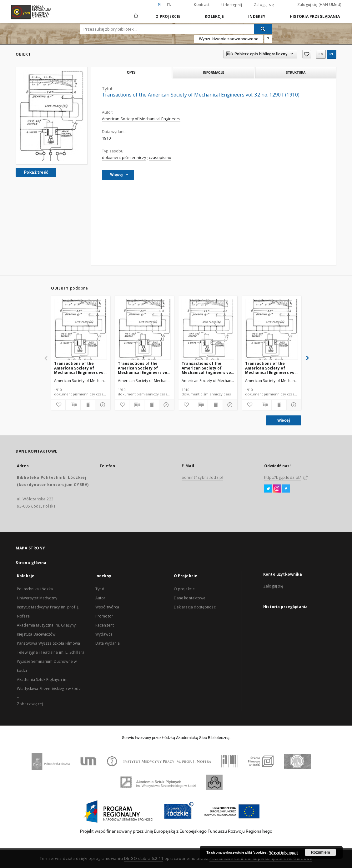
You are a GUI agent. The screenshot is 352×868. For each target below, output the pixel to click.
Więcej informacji (284, 852)
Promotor (104, 616)
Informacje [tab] (214, 72)
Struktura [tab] (296, 72)
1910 (106, 138)
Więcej (284, 420)
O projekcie (184, 589)
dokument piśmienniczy (124, 158)
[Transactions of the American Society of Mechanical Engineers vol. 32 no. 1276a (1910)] (80, 330)
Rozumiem (321, 852)
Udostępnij (232, 5)
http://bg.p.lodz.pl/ (283, 477)
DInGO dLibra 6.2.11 (144, 858)
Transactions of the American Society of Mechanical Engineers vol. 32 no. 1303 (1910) (144, 368)
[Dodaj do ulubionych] (58, 405)
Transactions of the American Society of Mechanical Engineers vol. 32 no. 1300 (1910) (208, 368)
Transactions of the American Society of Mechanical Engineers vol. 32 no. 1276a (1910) (80, 368)
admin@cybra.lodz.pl (202, 477)
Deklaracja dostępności (195, 607)
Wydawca (104, 634)
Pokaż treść (36, 172)
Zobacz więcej (30, 704)
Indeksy (257, 16)
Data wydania (108, 643)
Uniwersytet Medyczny (37, 598)
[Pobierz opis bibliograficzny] (73, 405)
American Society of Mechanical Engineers (141, 119)
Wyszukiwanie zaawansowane (229, 39)
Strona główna (31, 563)
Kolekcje (214, 16)
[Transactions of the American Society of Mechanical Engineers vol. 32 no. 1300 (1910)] (208, 330)
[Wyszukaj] (263, 29)
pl (332, 54)
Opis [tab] (131, 72)
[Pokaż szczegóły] (102, 405)
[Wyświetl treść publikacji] (88, 405)
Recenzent (105, 625)
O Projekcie (168, 16)
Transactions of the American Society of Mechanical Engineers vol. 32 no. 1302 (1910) (271, 368)
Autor (101, 598)
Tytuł (100, 589)
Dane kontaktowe (190, 598)
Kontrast (202, 5)
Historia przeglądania (315, 16)
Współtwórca (107, 607)
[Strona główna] (136, 13)
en (169, 5)
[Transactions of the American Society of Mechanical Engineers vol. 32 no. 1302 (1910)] (272, 330)
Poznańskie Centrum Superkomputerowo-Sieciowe (261, 858)
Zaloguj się (264, 5)
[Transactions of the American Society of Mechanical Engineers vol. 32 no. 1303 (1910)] (144, 330)
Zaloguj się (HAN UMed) (319, 5)
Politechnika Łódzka (35, 589)
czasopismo (160, 158)
